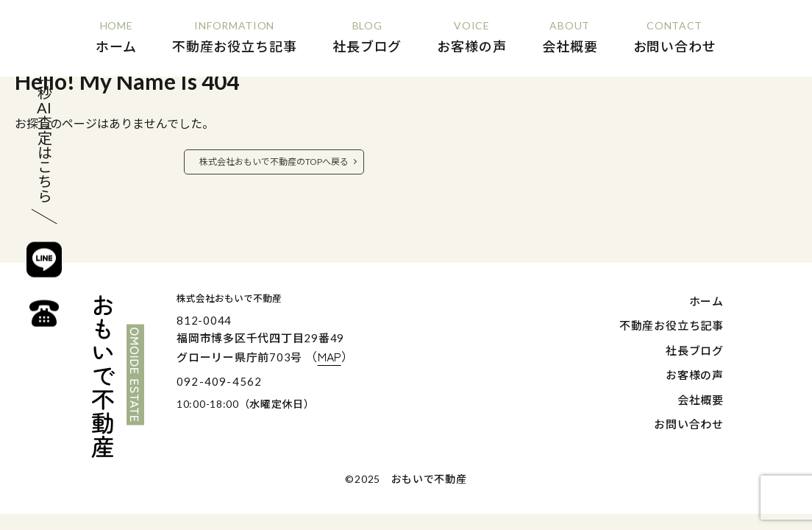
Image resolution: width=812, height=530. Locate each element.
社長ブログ (695, 350)
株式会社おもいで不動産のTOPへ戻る (274, 162)
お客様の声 (695, 375)
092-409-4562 (219, 381)
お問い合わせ (689, 424)
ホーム (706, 301)
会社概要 (701, 400)
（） (330, 357)
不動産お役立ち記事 (672, 325)
